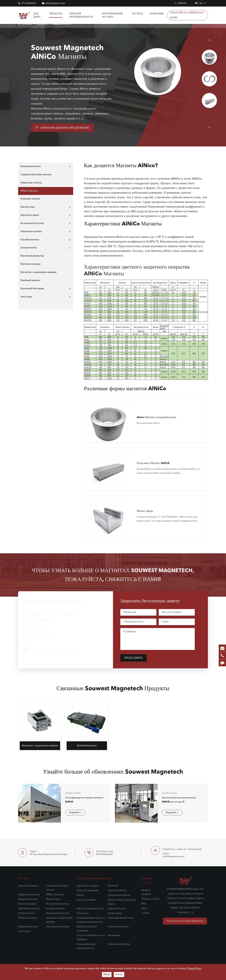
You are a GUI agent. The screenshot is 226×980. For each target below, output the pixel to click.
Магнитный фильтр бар (32, 256)
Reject (107, 974)
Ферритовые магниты (31, 183)
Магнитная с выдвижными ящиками (38, 272)
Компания (157, 14)
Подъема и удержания (88, 891)
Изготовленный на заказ (112, 15)
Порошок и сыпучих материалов (87, 929)
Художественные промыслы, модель (122, 902)
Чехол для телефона (87, 900)
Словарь (145, 913)
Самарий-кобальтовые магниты (36, 175)
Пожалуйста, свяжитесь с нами (187, 15)
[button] (209, 40)
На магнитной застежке (32, 223)
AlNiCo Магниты (62, 24)
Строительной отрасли (119, 895)
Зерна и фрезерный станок (121, 918)
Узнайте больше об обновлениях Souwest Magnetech (113, 774)
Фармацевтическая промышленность (86, 946)
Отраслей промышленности (81, 15)
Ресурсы (138, 14)
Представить (136, 658)
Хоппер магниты (29, 248)
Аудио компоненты (117, 891)
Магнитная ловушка (30, 264)
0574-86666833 (29, 3)
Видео (144, 908)
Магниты (24, 879)
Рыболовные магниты (31, 232)
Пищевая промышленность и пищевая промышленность (91, 920)
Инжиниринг (114, 935)
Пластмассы (83, 913)
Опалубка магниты (30, 240)
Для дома (37, 15)
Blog (144, 904)
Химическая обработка (119, 944)
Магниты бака (28, 207)
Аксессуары (26, 297)
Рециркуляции (115, 913)
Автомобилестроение (118, 927)
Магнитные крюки (30, 215)
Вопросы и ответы (150, 899)
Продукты (56, 14)
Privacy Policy (194, 969)
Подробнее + (73, 813)
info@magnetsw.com (55, 3)
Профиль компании (146, 892)
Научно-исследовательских (90, 909)
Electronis (113, 886)
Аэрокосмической (117, 909)
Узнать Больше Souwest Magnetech (185, 921)
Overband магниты (30, 280)
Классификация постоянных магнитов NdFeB (81, 800)
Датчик (80, 895)
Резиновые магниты (30, 199)
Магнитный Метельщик (32, 289)
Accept (119, 974)
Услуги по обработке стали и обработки (91, 938)
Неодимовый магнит (31, 166)
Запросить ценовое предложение (62, 128)
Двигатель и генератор (88, 886)
